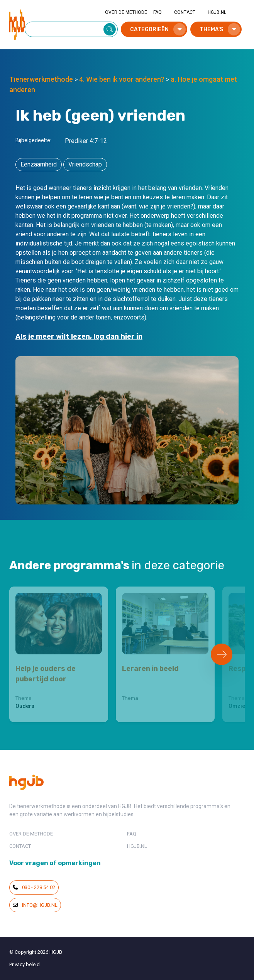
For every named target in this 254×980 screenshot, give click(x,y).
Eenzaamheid (39, 164)
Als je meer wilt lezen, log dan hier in (79, 336)
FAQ (157, 12)
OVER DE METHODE (126, 12)
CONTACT (185, 12)
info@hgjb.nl (35, 905)
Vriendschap (85, 164)
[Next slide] (222, 654)
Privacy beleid (25, 964)
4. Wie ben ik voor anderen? (122, 79)
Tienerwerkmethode (41, 79)
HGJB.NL (217, 12)
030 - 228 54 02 (34, 887)
